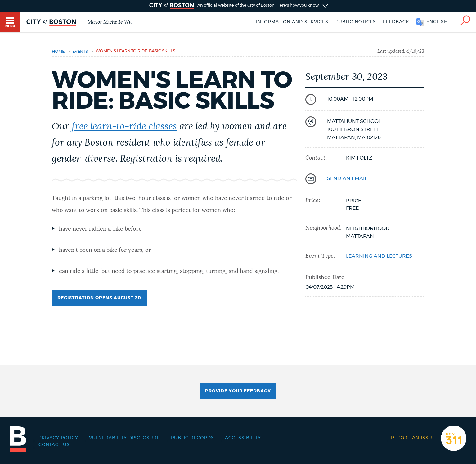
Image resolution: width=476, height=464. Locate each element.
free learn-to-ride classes (124, 127)
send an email (347, 178)
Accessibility (243, 438)
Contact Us (54, 445)
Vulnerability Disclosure (124, 438)
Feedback (396, 22)
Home (58, 52)
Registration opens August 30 (102, 301)
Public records (193, 438)
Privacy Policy (58, 438)
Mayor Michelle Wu (110, 22)
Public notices (356, 22)
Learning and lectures (379, 256)
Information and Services (292, 22)
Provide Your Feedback (238, 391)
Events (80, 52)
